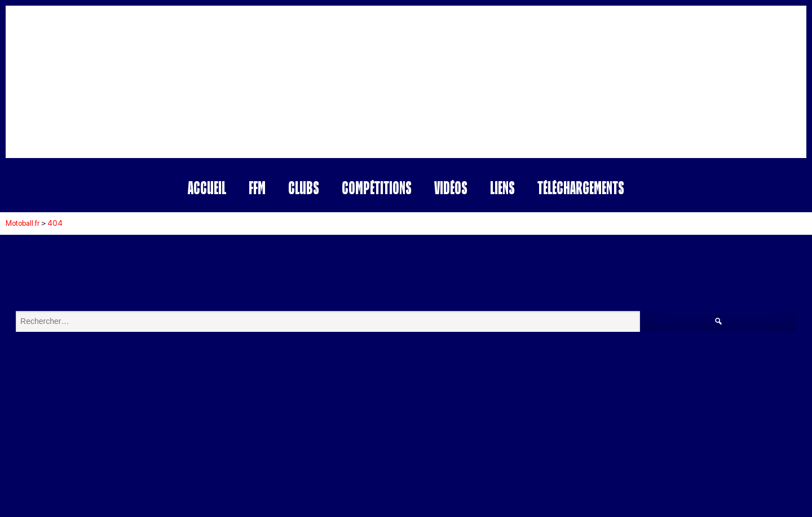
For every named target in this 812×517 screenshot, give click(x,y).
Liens (502, 188)
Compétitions (377, 188)
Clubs (304, 188)
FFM (257, 188)
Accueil (207, 188)
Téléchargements (581, 188)
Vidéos (451, 188)
